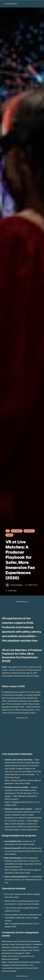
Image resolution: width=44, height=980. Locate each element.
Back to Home (10, 4)
